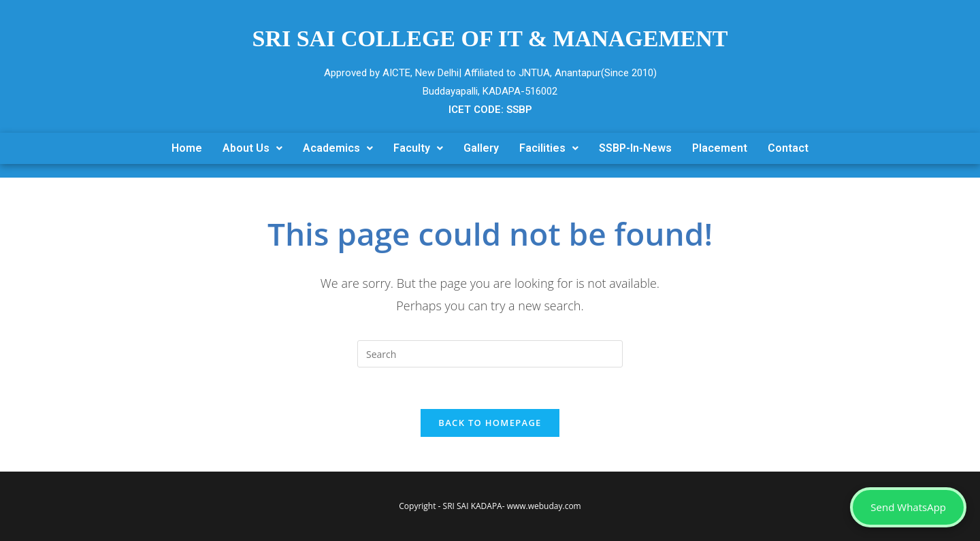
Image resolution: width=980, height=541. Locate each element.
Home (187, 148)
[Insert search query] (490, 354)
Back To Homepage (490, 423)
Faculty (418, 148)
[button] (252, 148)
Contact (788, 148)
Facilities (549, 148)
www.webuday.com (544, 506)
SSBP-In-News (635, 148)
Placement (720, 148)
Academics (338, 148)
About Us (252, 148)
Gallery (481, 148)
